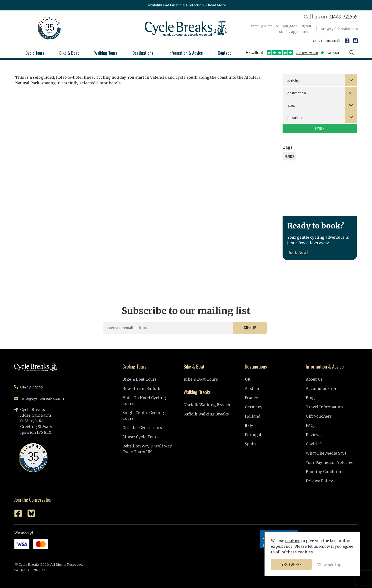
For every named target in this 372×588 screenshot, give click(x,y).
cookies (293, 541)
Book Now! (298, 252)
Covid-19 (314, 444)
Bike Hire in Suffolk (141, 388)
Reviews (314, 435)
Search (320, 128)
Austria (252, 388)
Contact (224, 53)
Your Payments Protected (330, 462)
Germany (254, 407)
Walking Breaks (197, 392)
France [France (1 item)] (289, 156)
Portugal (253, 435)
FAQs (311, 425)
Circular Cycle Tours (142, 428)
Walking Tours (106, 53)
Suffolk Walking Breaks (206, 414)
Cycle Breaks (186, 29)
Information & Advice (186, 53)
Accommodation (322, 388)
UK (248, 379)
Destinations (143, 53)
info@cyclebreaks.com (339, 29)
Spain (250, 444)
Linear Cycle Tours (141, 437)
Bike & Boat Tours (140, 379)
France (251, 398)
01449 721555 (331, 17)
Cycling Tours (134, 366)
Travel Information (324, 407)
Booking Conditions (325, 472)
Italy (249, 425)
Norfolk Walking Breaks (207, 405)
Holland (253, 416)
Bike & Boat (69, 53)
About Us (314, 379)
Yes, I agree (291, 564)
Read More (217, 5)
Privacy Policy (319, 481)
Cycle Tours (35, 53)
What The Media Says (326, 453)
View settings (330, 565)
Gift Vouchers (319, 416)
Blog (310, 398)
